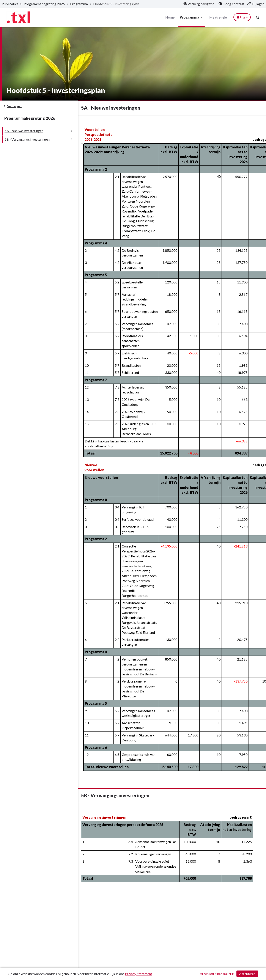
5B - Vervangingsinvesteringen (27, 139)
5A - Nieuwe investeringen (24, 131)
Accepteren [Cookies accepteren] (247, 974)
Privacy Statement (139, 974)
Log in (242, 17)
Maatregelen (219, 17)
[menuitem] (199, 4)
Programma (192, 17)
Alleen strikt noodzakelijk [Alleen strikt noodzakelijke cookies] (217, 974)
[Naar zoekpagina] (257, 17)
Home (170, 17)
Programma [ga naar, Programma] (79, 4)
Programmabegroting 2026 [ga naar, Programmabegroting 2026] (44, 4)
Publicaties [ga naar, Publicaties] (10, 4)
